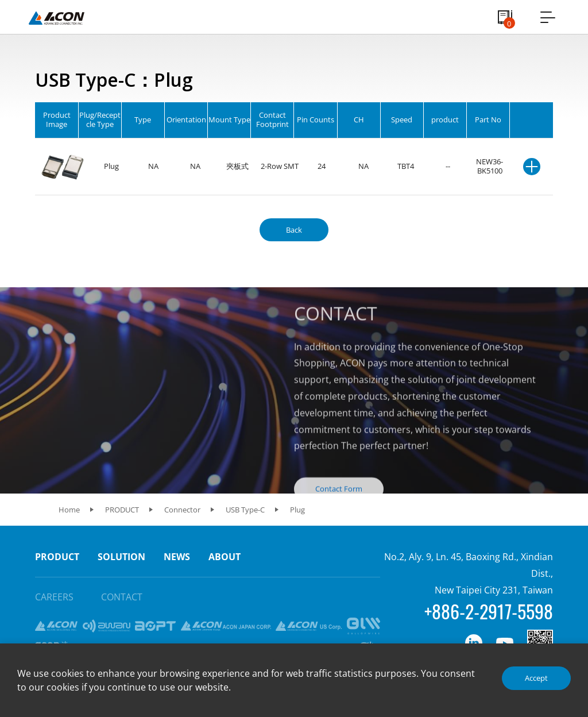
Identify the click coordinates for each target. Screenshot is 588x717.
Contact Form (339, 504)
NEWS (177, 557)
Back (294, 230)
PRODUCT (57, 557)
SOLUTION (121, 557)
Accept (536, 678)
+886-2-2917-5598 (489, 611)
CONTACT (122, 597)
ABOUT (225, 557)
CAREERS (54, 597)
